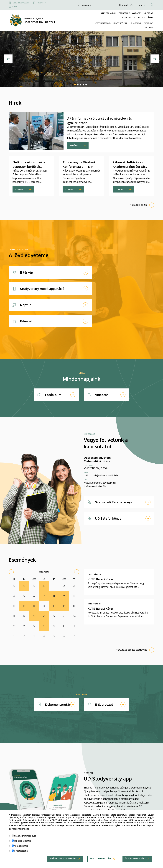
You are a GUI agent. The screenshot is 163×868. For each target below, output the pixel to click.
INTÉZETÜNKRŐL (108, 13)
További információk (19, 832)
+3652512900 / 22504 (96, 468)
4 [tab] (83, 85)
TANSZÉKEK (124, 13)
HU (140, 5)
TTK (78, 5)
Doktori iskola (86, 5)
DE (73, 5)
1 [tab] (75, 85)
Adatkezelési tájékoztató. (114, 829)
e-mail (15, 7)
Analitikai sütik (21, 849)
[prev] (11, 572)
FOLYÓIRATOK (129, 18)
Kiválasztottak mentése (63, 862)
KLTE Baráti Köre (100, 579)
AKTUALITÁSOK (146, 18)
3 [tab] (81, 85)
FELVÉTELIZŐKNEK (120, 23)
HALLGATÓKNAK (135, 23)
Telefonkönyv (41, 3)
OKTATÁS (137, 13)
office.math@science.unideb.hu (102, 475)
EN (144, 5)
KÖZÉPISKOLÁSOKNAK (103, 23)
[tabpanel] (81, 59)
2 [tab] (78, 85)
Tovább (74, 145)
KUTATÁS (148, 13)
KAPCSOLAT (149, 27)
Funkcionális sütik (22, 844)
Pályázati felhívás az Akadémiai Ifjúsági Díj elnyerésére (129, 167)
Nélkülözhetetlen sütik (25, 839)
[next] (77, 572)
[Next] (155, 59)
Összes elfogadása (135, 862)
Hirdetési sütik (21, 854)
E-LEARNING (148, 23)
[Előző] (8, 59)
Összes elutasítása (101, 862)
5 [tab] (86, 85)
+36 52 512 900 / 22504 (21, 3)
